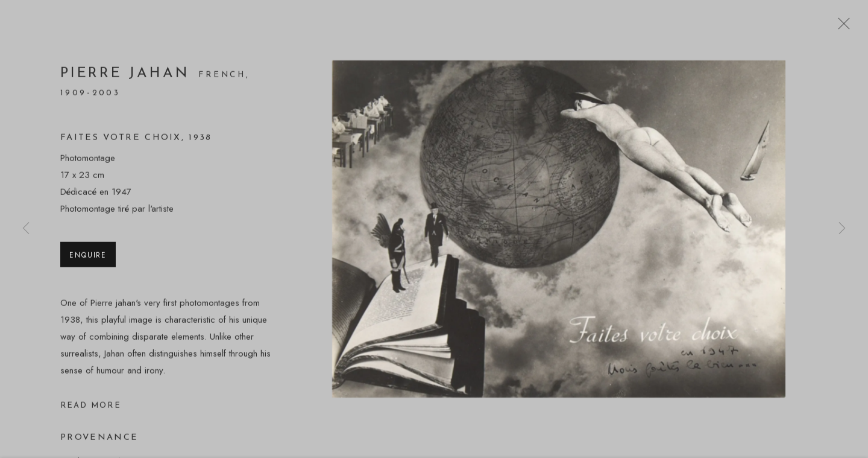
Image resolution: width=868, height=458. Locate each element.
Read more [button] (91, 408)
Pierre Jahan (128, 76)
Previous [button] (26, 229)
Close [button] (841, 27)
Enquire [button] (88, 257)
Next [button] (842, 229)
